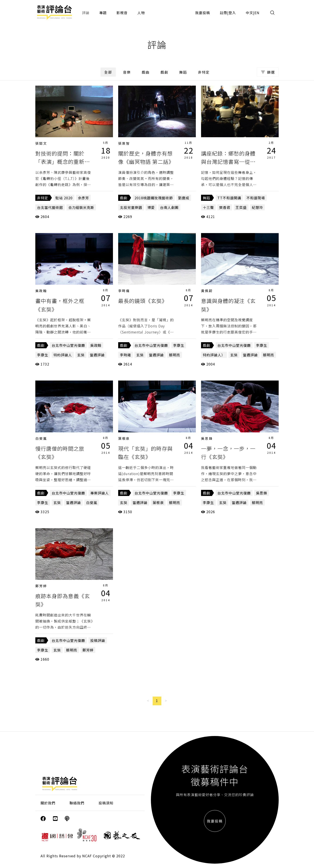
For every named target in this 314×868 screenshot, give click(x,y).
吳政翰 (41, 291)
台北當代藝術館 (50, 207)
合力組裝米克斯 (81, 207)
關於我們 (48, 803)
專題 (103, 13)
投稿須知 (106, 803)
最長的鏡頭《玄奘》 (143, 301)
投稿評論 (98, 640)
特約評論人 (63, 355)
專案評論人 (100, 493)
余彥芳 (83, 198)
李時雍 (124, 291)
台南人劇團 (169, 207)
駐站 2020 (64, 198)
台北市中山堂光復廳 (68, 345)
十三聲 (208, 207)
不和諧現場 (256, 198)
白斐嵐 (41, 438)
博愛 (151, 207)
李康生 (43, 355)
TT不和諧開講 (229, 198)
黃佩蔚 (207, 291)
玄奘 (81, 355)
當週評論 (97, 355)
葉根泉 (124, 438)
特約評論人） (214, 355)
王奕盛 (241, 207)
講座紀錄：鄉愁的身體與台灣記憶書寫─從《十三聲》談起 (228, 162)
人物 (141, 13)
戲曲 (146, 72)
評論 (86, 13)
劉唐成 (184, 198)
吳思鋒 (207, 438)
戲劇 (164, 72)
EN (257, 13)
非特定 (204, 72)
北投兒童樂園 (131, 207)
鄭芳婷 (41, 586)
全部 (108, 72)
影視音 (122, 13)
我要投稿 (203, 13)
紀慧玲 (257, 207)
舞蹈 (183, 72)
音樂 (127, 72)
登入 (232, 13)
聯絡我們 (77, 803)
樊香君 (225, 207)
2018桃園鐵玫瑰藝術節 (154, 198)
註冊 (224, 13)
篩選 (268, 72)
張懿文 (41, 143)
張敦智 (124, 143)
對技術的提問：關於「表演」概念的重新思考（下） (63, 162)
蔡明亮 (175, 355)
